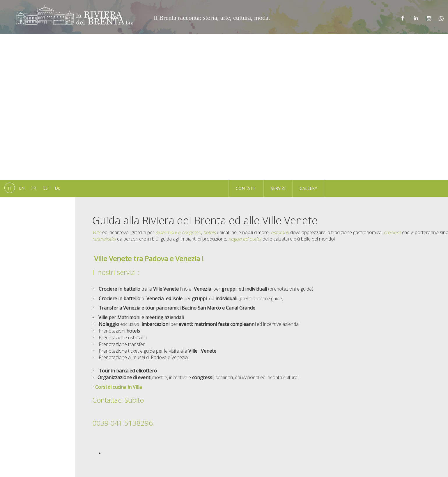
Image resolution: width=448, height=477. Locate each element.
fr (34, 188)
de (57, 188)
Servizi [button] (278, 188)
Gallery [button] (308, 188)
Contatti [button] (246, 188)
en (22, 188)
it (10, 188)
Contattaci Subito (119, 400)
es (45, 188)
